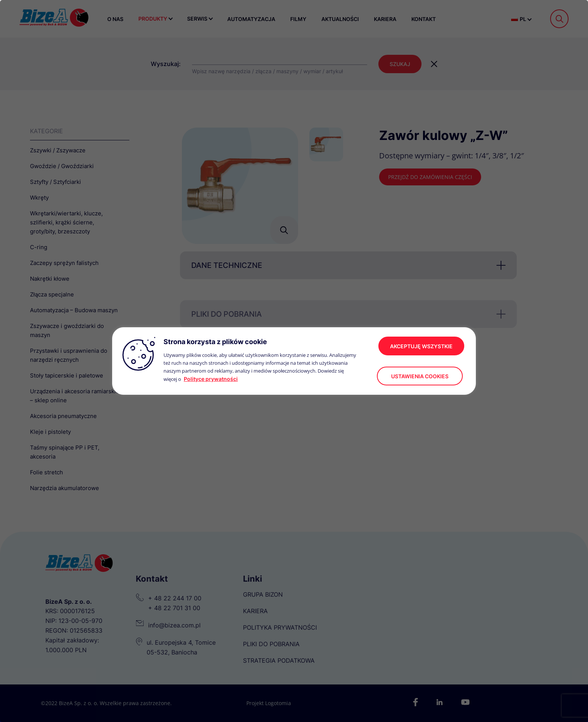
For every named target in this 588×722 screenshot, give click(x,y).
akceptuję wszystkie (421, 346)
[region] (294, 361)
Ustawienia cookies (420, 376)
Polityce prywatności (211, 379)
